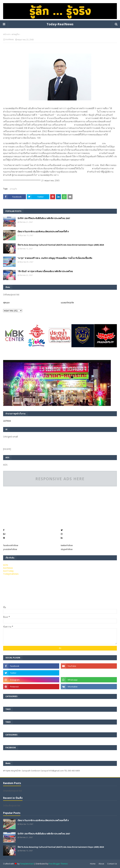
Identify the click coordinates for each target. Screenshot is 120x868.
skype (67, 549)
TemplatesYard (27, 864)
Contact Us (112, 864)
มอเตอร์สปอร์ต (67, 303)
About (101, 864)
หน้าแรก (7, 34)
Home (93, 864)
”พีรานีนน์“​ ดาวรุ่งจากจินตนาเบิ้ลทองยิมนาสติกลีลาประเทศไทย (45, 271)
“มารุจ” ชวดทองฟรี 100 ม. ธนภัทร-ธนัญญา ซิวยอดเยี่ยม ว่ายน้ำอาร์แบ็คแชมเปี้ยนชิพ (55, 258)
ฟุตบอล (6, 303)
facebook (11, 545)
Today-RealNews (60, 24)
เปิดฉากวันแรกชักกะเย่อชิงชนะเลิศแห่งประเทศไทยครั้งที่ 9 (43, 232)
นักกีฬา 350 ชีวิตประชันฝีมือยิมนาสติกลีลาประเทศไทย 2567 (44, 218)
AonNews (10, 39)
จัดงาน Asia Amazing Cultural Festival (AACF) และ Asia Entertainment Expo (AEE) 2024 (61, 245)
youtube (10, 549)
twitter (67, 545)
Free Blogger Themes (58, 864)
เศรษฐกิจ (15, 34)
